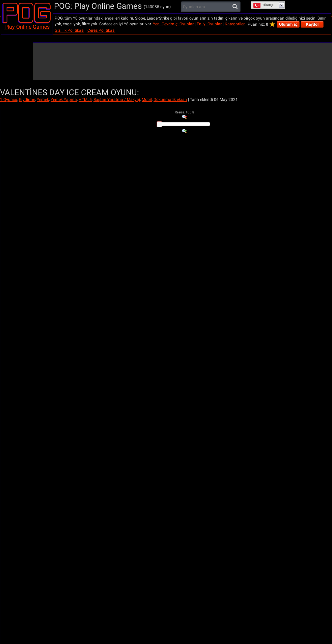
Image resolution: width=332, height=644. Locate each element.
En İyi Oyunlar (209, 24)
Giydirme (27, 100)
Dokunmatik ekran (170, 100)
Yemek (43, 100)
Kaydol (312, 24)
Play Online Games (27, 27)
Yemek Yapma (64, 100)
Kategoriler (235, 24)
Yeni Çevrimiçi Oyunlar (173, 24)
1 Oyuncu (9, 100)
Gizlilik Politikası (70, 30)
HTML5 (85, 100)
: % (184, 112)
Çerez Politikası (101, 30)
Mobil (147, 100)
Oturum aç (288, 24)
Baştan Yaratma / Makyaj (117, 100)
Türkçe (264, 5)
